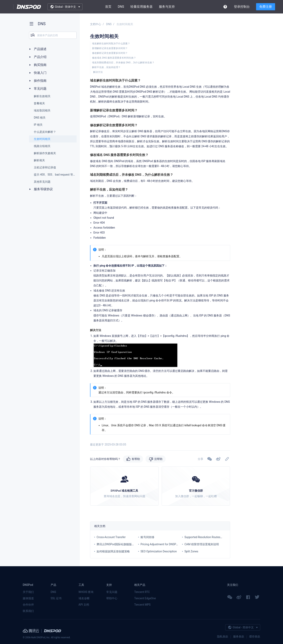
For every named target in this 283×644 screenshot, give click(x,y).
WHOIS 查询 (86, 592)
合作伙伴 (28, 605)
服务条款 (239, 636)
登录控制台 (242, 7)
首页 (108, 7)
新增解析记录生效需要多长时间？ (110, 48)
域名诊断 (84, 598)
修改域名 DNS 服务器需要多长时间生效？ (114, 58)
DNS (121, 7)
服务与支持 (167, 7)
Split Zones (191, 551)
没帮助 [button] (158, 459)
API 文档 (84, 605)
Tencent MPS (142, 605)
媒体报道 (28, 598)
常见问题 (112, 592)
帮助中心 (112, 598)
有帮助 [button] (136, 459)
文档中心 (96, 24)
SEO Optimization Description (159, 551)
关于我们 (28, 592)
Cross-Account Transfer (111, 537)
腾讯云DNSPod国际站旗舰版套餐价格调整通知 (125, 544)
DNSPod (29, 7)
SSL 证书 (56, 598)
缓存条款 (255, 636)
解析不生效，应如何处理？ (106, 67)
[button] (218, 459)
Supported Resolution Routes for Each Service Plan (216, 537)
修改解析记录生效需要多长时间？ (110, 53)
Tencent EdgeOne (145, 598)
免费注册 (266, 7)
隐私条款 (223, 636)
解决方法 (98, 72)
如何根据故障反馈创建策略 (113, 551)
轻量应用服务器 (141, 7)
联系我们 (28, 611)
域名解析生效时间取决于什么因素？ (111, 44)
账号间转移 (147, 537)
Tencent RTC (142, 592)
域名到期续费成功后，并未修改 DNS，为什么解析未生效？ (123, 63)
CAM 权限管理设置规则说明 (202, 544)
